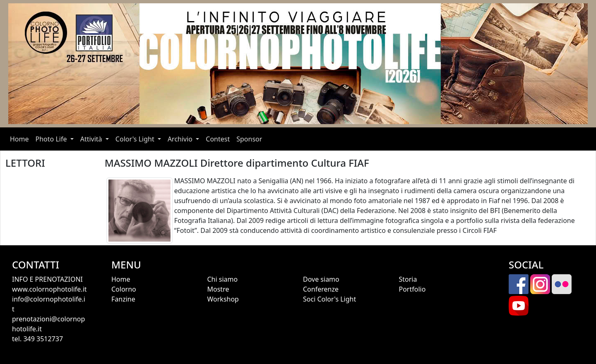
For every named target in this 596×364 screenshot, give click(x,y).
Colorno (124, 289)
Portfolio (412, 289)
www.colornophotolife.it (49, 289)
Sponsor (249, 139)
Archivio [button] (181, 139)
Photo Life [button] (52, 139)
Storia (408, 279)
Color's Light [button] (136, 139)
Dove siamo (321, 279)
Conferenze (321, 289)
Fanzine (123, 299)
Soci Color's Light (329, 299)
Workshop (223, 299)
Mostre (218, 289)
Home (21, 139)
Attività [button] (92, 139)
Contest (218, 139)
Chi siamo (223, 279)
